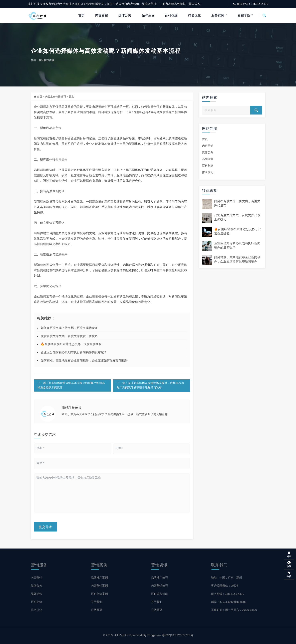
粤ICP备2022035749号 (177, 635)
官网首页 (97, 610)
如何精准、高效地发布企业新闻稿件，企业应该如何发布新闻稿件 (84, 361)
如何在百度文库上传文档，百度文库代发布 (69, 328)
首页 (82, 15)
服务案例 (218, 15)
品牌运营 (148, 15)
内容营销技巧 (159, 586)
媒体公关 (125, 15)
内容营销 (102, 15)
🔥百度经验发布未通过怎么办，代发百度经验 (71, 344)
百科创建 (171, 15)
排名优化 (194, 15)
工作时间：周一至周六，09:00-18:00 (234, 610)
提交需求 (45, 527)
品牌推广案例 (99, 578)
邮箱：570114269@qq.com (228, 602)
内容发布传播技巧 (55, 97)
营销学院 (244, 15)
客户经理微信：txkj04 (225, 586)
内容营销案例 (99, 586)
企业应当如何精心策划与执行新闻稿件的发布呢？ (74, 352)
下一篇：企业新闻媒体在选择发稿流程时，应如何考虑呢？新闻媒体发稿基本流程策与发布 (150, 386)
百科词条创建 (159, 594)
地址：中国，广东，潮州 (227, 578)
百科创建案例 (99, 594)
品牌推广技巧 (159, 578)
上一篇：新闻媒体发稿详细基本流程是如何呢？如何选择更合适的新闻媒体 (71, 386)
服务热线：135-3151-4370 (228, 594)
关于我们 (97, 602)
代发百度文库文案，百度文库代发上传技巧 (69, 336)
